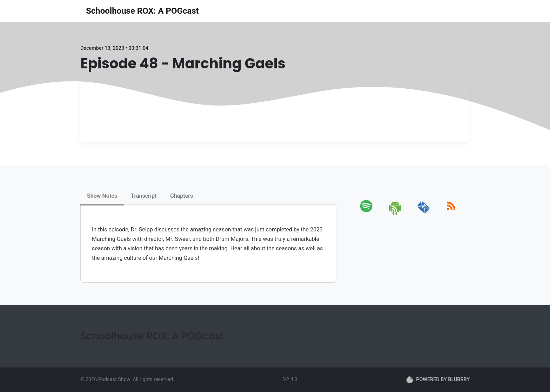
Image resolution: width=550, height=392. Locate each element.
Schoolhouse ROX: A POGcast (142, 11)
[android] (395, 214)
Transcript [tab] (144, 196)
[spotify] (368, 214)
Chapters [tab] (182, 196)
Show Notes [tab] (102, 196)
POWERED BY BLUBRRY (438, 380)
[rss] (451, 214)
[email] (424, 214)
